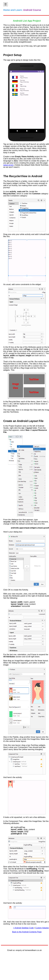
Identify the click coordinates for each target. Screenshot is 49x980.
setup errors (8, 165)
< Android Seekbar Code (23, 928)
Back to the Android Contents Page (27, 932)
